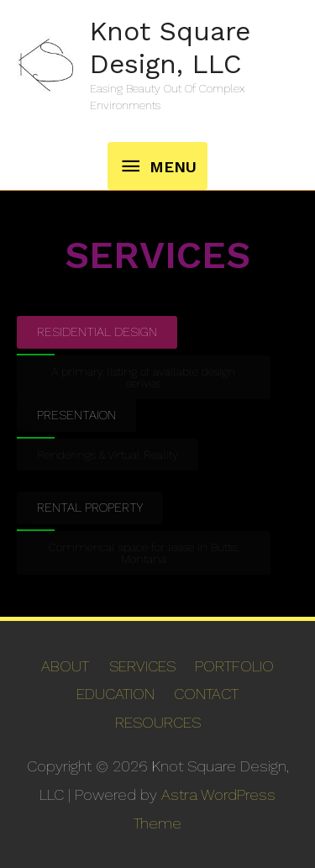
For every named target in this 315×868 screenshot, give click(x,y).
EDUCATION (115, 694)
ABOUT (65, 666)
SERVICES (142, 666)
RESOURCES (158, 722)
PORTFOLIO (234, 666)
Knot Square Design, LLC (170, 47)
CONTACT (206, 694)
